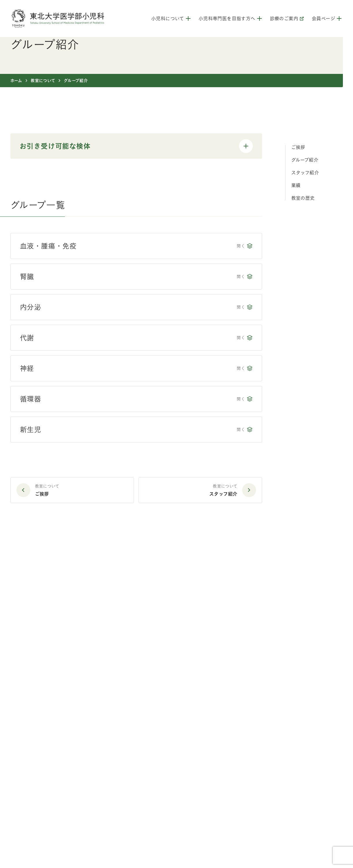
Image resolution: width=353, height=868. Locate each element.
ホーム (16, 81)
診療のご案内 (287, 18)
